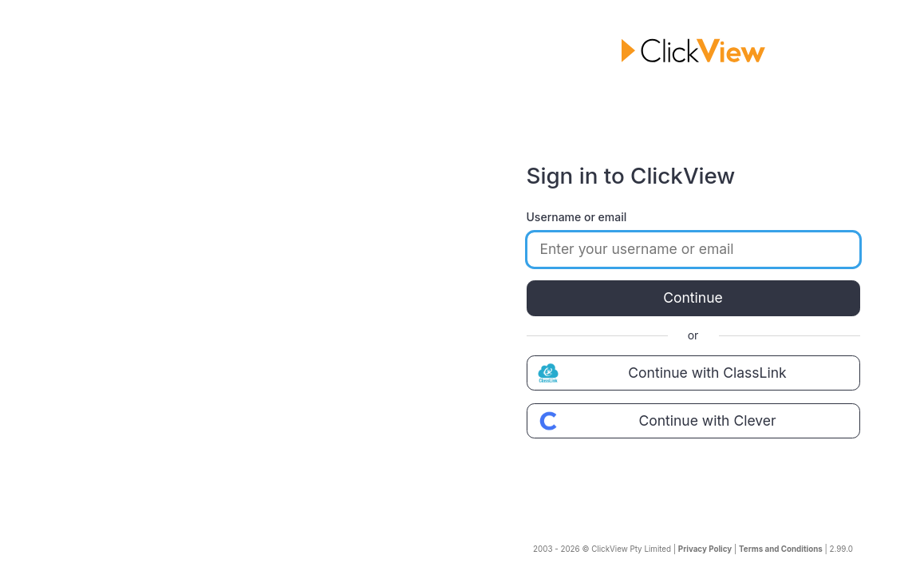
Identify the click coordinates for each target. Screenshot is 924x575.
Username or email (577, 217)
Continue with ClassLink (660, 373)
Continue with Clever (655, 421)
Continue (693, 297)
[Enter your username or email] (693, 249)
